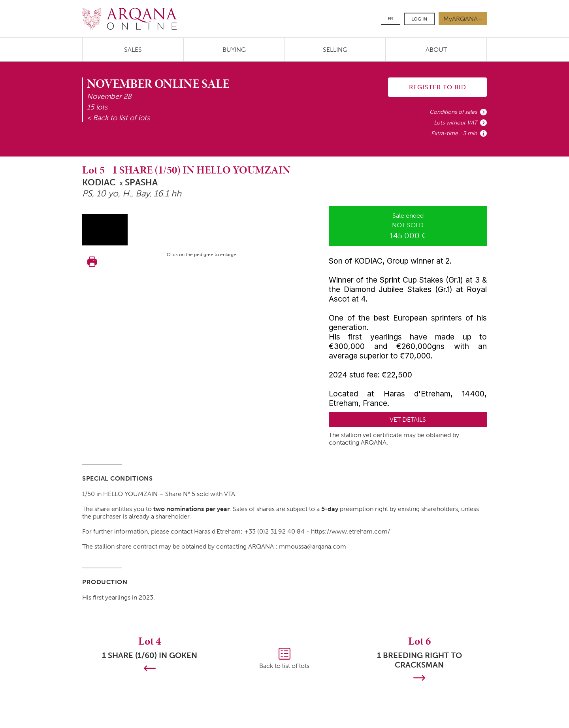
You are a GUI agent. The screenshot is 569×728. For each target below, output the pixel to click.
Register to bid (438, 87)
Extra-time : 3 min (454, 133)
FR (390, 19)
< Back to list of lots (118, 118)
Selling (335, 50)
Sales (133, 50)
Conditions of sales (453, 112)
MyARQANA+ (463, 19)
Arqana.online (130, 19)
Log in (419, 19)
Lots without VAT (455, 123)
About (436, 50)
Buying (234, 50)
